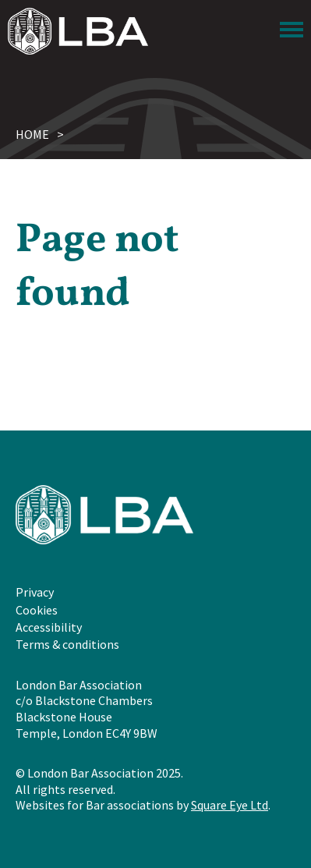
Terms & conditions (67, 644)
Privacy (35, 592)
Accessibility (49, 627)
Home (32, 134)
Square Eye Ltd (230, 805)
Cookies (37, 610)
